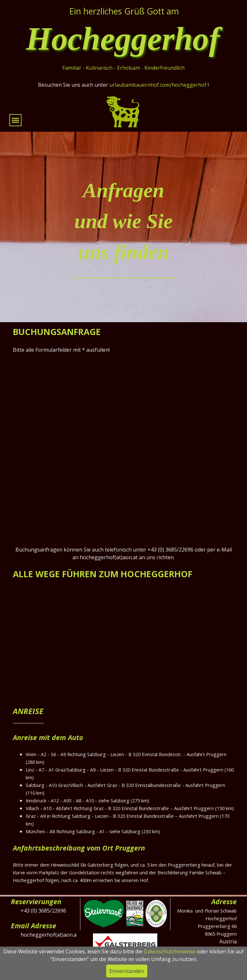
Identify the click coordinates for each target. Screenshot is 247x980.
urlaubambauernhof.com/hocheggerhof (158, 85)
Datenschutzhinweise (170, 951)
